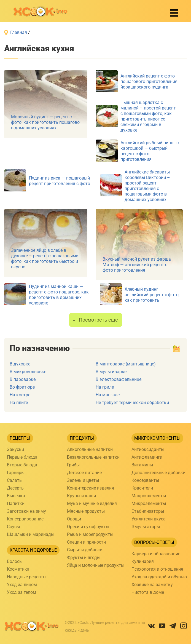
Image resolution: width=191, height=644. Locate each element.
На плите (19, 403)
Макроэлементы (149, 496)
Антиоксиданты (148, 449)
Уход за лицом (22, 585)
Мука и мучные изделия (92, 503)
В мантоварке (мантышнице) (126, 364)
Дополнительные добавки (158, 473)
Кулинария (143, 561)
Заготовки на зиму (26, 511)
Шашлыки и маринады (31, 534)
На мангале (108, 395)
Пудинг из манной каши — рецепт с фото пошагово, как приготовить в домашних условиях (59, 295)
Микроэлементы (149, 503)
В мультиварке (111, 372)
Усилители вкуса (149, 519)
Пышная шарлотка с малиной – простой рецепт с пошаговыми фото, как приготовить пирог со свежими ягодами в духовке (148, 116)
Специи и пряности (86, 542)
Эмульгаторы (146, 527)
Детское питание (84, 473)
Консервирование (25, 519)
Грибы (73, 465)
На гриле (105, 387)
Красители (142, 488)
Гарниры (16, 473)
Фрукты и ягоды (84, 558)
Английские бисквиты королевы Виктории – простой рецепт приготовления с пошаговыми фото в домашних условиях (147, 186)
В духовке (20, 364)
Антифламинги (147, 457)
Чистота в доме (148, 592)
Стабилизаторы (148, 511)
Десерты (16, 488)
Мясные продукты (86, 511)
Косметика (18, 569)
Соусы (13, 527)
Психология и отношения (157, 569)
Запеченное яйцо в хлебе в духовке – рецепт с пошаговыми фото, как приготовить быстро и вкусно (45, 259)
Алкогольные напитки (90, 449)
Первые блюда (22, 457)
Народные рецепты (27, 577)
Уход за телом (21, 592)
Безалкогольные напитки (93, 457)
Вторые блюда (22, 465)
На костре (20, 395)
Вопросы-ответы (154, 542)
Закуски (15, 449)
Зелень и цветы (83, 480)
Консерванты (145, 480)
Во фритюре (22, 387)
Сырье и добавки (85, 550)
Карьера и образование (156, 554)
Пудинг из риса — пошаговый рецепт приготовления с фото (60, 181)
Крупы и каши (81, 496)
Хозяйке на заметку (152, 585)
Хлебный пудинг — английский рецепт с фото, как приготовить (152, 295)
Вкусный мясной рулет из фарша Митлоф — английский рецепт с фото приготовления (137, 265)
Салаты (15, 480)
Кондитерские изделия (91, 488)
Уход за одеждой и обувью (159, 577)
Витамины (142, 465)
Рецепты (20, 438)
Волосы (15, 561)
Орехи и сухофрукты (88, 527)
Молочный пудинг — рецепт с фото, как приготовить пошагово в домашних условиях (45, 122)
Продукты (82, 438)
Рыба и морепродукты (90, 534)
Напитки (16, 503)
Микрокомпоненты (157, 438)
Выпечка (16, 496)
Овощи (74, 519)
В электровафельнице (119, 379)
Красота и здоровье (33, 550)
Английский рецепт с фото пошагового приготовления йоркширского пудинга (149, 81)
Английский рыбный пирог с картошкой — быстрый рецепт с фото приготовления (150, 151)
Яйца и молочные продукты (96, 565)
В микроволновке (28, 372)
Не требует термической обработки (132, 403)
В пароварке (23, 379)
